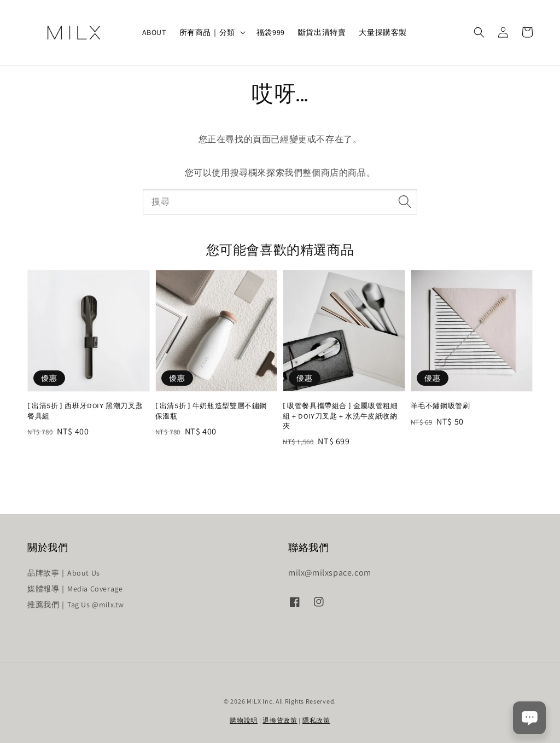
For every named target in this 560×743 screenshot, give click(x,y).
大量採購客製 (383, 32)
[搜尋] (405, 202)
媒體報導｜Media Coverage (75, 589)
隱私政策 (316, 720)
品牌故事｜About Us (64, 573)
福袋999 (271, 32)
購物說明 (244, 720)
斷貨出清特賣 (322, 32)
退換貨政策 (280, 720)
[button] (479, 32)
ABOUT (154, 32)
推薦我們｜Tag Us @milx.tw (76, 605)
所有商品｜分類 (207, 32)
